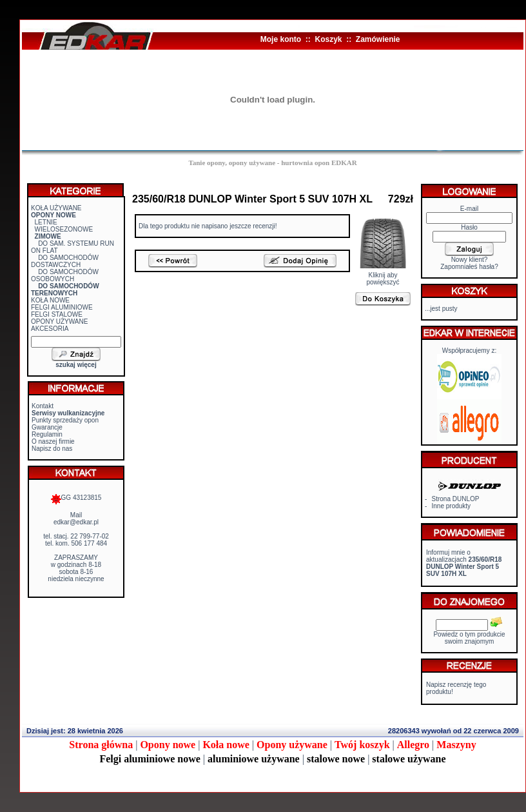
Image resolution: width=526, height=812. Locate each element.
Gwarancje (47, 427)
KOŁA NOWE (50, 300)
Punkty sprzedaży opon (65, 420)
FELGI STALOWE (57, 314)
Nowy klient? (470, 260)
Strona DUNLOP (456, 499)
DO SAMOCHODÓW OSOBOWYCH (65, 275)
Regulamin (47, 434)
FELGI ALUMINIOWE (62, 307)
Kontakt (43, 406)
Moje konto (281, 39)
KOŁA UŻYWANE (56, 208)
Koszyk (328, 39)
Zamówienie (378, 39)
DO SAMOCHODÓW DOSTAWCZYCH (65, 261)
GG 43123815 (76, 498)
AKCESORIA (50, 329)
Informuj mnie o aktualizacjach (464, 563)
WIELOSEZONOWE (64, 229)
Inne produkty (452, 506)
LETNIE (46, 222)
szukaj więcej (76, 365)
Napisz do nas (52, 449)
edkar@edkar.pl (76, 522)
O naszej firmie (53, 441)
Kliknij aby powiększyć (383, 276)
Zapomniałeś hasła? (469, 267)
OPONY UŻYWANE (59, 322)
